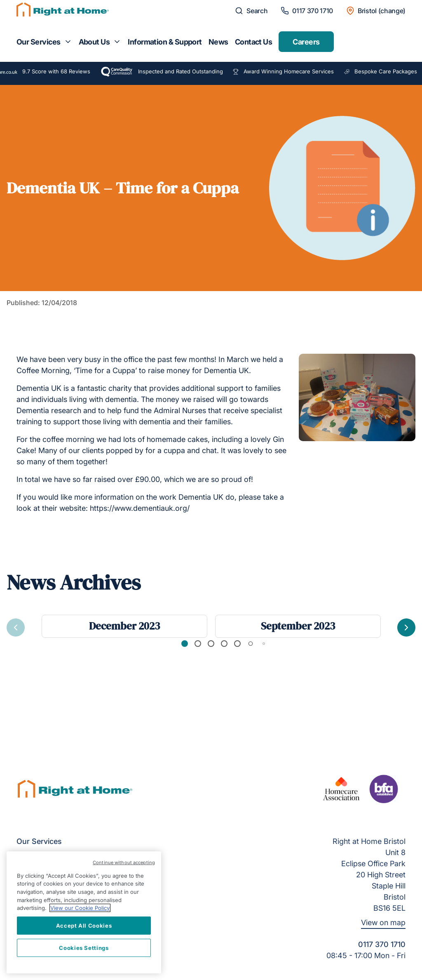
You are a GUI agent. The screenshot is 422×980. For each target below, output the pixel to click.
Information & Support (165, 42)
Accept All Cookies (84, 926)
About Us (94, 42)
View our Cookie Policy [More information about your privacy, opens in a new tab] (80, 908)
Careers (306, 42)
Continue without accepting (124, 862)
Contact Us (254, 42)
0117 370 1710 (382, 944)
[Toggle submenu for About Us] (117, 42)
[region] (84, 912)
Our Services (39, 42)
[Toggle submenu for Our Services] (68, 42)
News (218, 42)
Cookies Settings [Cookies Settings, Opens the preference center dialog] (84, 948)
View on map (383, 922)
